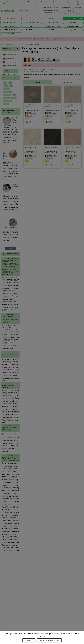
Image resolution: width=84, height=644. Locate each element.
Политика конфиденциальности (49, 640)
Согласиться (29, 640)
